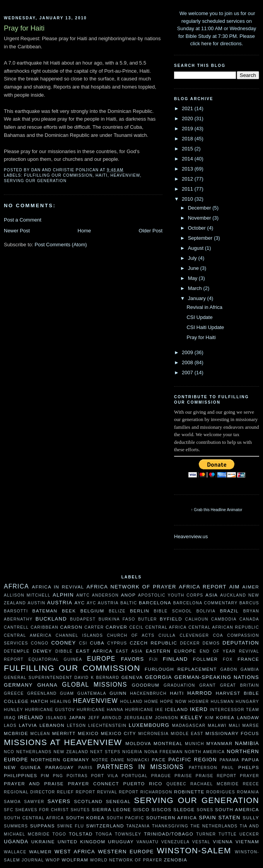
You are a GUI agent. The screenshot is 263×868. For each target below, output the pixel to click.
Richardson (156, 792)
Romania (248, 792)
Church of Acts (131, 635)
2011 (188, 189)
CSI (83, 643)
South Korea (85, 818)
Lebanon (52, 725)
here (207, 43)
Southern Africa (172, 818)
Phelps (249, 767)
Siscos (161, 809)
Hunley (14, 710)
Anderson (105, 595)
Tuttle (228, 834)
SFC (9, 810)
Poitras (77, 776)
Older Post (151, 231)
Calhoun (197, 619)
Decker (190, 643)
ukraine (43, 842)
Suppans (43, 826)
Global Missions (94, 685)
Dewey (42, 651)
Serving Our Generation (35, 181)
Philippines (20, 775)
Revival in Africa (204, 307)
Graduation (179, 685)
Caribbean (44, 627)
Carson (71, 627)
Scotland (88, 801)
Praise (183, 776)
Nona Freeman (163, 752)
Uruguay (121, 842)
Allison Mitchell (27, 595)
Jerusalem (138, 718)
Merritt (64, 733)
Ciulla (167, 635)
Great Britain (240, 685)
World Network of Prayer (126, 860)
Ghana (47, 685)
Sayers (59, 801)
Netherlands (34, 752)
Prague (161, 776)
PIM (45, 776)
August (196, 248)
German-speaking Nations (217, 677)
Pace (159, 760)
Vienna (223, 842)
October (198, 228)
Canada (249, 619)
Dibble (64, 651)
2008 (188, 362)
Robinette (189, 792)
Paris (86, 768)
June (194, 268)
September (201, 238)
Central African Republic (224, 627)
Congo (40, 643)
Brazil (229, 611)
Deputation (241, 643)
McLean (40, 734)
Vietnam (247, 842)
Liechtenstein (107, 726)
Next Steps (105, 752)
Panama (230, 760)
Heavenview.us (191, 536)
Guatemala (92, 693)
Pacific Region (192, 760)
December (200, 208)
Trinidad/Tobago (169, 834)
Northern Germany (60, 760)
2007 (188, 373)
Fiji (154, 659)
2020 (188, 119)
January (198, 298)
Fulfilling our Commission (58, 175)
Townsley (128, 834)
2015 (188, 149)
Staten (230, 818)
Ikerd (199, 709)
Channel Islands (79, 635)
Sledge (184, 809)
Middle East (187, 734)
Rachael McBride (214, 784)
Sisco (141, 809)
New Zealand (71, 752)
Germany (18, 685)
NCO (9, 752)
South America (237, 809)
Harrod (200, 693)
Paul (228, 768)
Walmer (40, 852)
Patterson (203, 768)
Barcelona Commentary (206, 603)
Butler (148, 619)
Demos (211, 643)
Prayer (249, 776)
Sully (251, 818)
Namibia (247, 743)
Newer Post (17, 231)
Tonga (104, 834)
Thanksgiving (170, 826)
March (196, 288)
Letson (76, 726)
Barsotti (16, 611)
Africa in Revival (58, 587)
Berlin (140, 611)
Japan (77, 717)
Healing (61, 702)
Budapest (83, 619)
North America (205, 752)
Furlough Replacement (181, 669)
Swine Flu (71, 826)
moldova (138, 743)
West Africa (75, 852)
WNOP (53, 860)
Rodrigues (221, 792)
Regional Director (30, 792)
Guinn (118, 693)
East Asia (129, 651)
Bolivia (206, 611)
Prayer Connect (93, 784)
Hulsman (222, 702)
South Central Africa (34, 818)
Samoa (12, 802)
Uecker (249, 834)
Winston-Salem (194, 850)
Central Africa (166, 627)
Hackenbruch (148, 693)
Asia (212, 595)
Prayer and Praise (34, 784)
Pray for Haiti (201, 337)
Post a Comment (23, 220)
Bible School (173, 611)
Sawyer (34, 802)
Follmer (205, 659)
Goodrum (146, 685)
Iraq (10, 718)
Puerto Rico (143, 784)
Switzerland (105, 826)
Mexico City (119, 733)
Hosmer (199, 702)
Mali (234, 726)
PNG (58, 776)
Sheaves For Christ (42, 810)
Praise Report (216, 776)
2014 (188, 159)
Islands (56, 718)
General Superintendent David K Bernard (61, 678)
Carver (116, 627)
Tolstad (81, 834)
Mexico (88, 733)
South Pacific (126, 818)
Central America (28, 635)
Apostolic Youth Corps (171, 595)
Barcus (249, 603)
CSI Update (199, 317)
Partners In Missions (140, 767)
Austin (36, 603)
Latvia (28, 725)
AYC (79, 603)
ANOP (128, 595)
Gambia (250, 669)
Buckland (51, 619)
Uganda (16, 842)
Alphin (63, 595)
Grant (207, 685)
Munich (194, 744)
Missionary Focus (232, 733)
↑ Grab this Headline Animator (217, 510)
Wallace (15, 852)
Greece (14, 693)
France (248, 659)
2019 (188, 129)
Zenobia (176, 860)
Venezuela (176, 842)
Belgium (92, 611)
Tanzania (138, 826)
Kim (209, 718)
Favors (133, 659)
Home (85, 231)
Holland (131, 702)
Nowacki (138, 760)
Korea (225, 717)
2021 (188, 108)
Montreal (168, 743)
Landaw (248, 717)
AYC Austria (103, 603)
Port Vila (104, 776)
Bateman (45, 611)
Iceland (176, 709)
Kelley (192, 717)
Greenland (42, 693)
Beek (69, 611)
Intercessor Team (234, 710)
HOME (151, 702)
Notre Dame (108, 760)
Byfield (171, 619)
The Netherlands (214, 826)
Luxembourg (149, 725)
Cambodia (224, 619)
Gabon (229, 669)
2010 (188, 199)
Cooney (63, 643)
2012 (188, 179)
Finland (175, 659)
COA (218, 635)
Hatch (39, 701)
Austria (60, 603)
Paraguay (60, 767)
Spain (207, 818)
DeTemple (17, 651)
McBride (16, 733)
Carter (94, 627)
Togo (59, 834)
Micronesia (153, 734)
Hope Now (173, 702)
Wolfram (75, 860)
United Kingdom (81, 842)
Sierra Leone (111, 809)
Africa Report (202, 587)
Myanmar (219, 743)
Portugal (134, 776)
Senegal (118, 801)
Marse (251, 726)
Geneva (132, 677)
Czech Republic (153, 643)
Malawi (217, 726)
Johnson (167, 718)
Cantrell (16, 627)
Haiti (102, 175)
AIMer (251, 587)
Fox (228, 659)
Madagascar (189, 726)
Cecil (136, 627)
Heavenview (125, 175)
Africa (16, 586)
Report (86, 792)
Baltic (129, 603)
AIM (235, 587)
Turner (206, 834)
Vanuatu (148, 842)
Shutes (80, 810)
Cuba (97, 643)
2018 (188, 139)
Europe (101, 659)
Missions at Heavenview (63, 742)
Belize (117, 611)
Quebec (176, 784)
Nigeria (132, 752)
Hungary (247, 702)
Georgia (159, 677)
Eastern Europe (171, 651)
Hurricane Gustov (50, 710)
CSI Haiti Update (205, 327)
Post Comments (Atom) (61, 245)
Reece (251, 784)
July (193, 258)
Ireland (31, 717)
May (193, 278)
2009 (188, 352)
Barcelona (155, 603)
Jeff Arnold (105, 718)
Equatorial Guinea (56, 659)
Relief (65, 792)
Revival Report (118, 792)
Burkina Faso (117, 619)
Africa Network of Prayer (131, 587)
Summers (16, 826)
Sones (205, 810)
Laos (10, 726)
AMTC (83, 595)
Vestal (201, 842)
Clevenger (194, 635)
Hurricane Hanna (100, 710)
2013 (188, 169)
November (200, 218)
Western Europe (126, 852)
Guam (67, 693)
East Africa (94, 651)
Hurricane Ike (144, 710)
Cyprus (117, 643)
